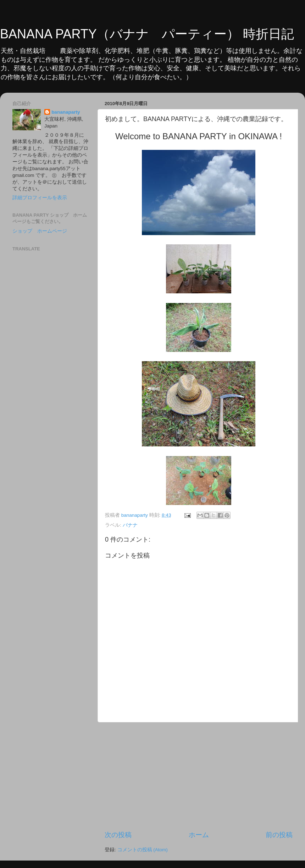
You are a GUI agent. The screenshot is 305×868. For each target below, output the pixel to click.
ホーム (199, 835)
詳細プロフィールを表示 (40, 198)
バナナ (130, 525)
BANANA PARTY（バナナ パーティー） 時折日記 (147, 34)
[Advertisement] (199, 776)
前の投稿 (279, 835)
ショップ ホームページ (40, 231)
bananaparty (66, 112)
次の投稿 (118, 835)
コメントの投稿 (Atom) (143, 850)
